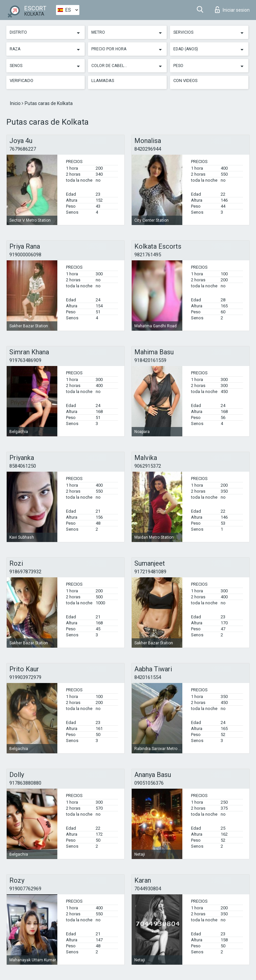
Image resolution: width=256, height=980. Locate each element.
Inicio (16, 103)
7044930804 (148, 889)
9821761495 (148, 255)
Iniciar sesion (232, 10)
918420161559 (150, 360)
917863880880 (25, 783)
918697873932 (25, 572)
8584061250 (23, 466)
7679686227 (23, 149)
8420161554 (148, 677)
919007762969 (25, 889)
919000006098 (25, 255)
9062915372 (148, 466)
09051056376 (149, 783)
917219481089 (150, 572)
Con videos (185, 80)
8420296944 (148, 149)
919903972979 (25, 677)
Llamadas (103, 80)
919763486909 (25, 360)
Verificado (21, 80)
